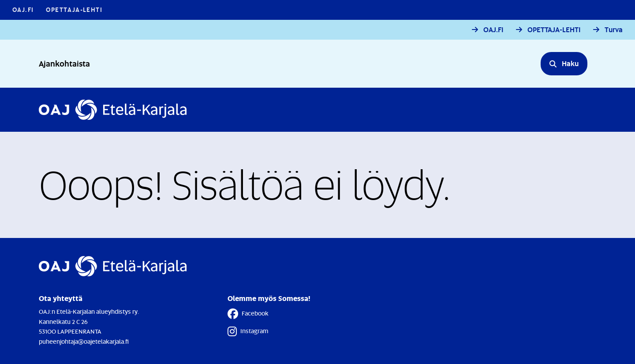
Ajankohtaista (64, 63)
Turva (614, 30)
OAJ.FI (493, 30)
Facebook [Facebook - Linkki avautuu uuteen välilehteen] (248, 314)
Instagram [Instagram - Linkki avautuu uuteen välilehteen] (248, 331)
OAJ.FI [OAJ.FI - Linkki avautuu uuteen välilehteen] (23, 9)
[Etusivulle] (113, 110)
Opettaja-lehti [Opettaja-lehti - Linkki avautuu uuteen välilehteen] (74, 9)
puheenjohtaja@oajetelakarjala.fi (84, 341)
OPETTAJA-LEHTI (554, 30)
